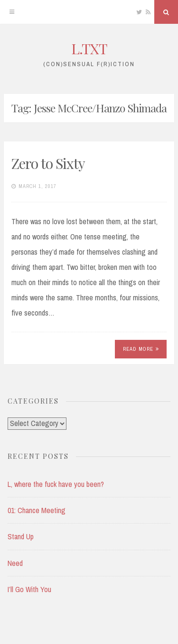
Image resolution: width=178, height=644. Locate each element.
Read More (141, 349)
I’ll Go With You (29, 589)
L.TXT (89, 49)
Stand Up (21, 536)
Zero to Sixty (48, 163)
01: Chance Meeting (37, 510)
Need (15, 563)
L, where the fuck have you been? (56, 484)
